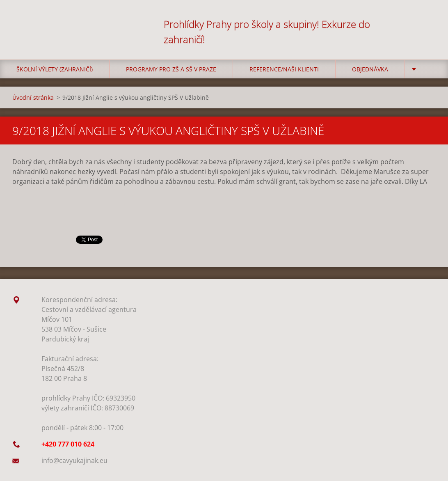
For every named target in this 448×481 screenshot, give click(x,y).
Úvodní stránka (33, 97)
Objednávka (370, 69)
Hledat (427, 24)
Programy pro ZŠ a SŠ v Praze (171, 69)
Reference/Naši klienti (284, 69)
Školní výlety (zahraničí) (55, 69)
